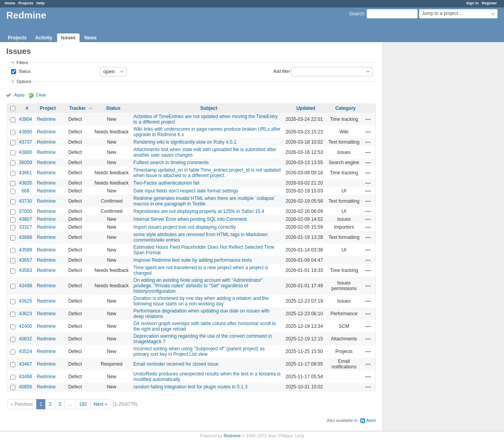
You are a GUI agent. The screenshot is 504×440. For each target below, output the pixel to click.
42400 (25, 326)
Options (24, 81)
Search (356, 14)
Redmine (46, 119)
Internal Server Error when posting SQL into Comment (190, 219)
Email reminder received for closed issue (176, 364)
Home (10, 3)
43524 (25, 351)
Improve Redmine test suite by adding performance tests (193, 260)
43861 (25, 173)
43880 (25, 152)
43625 (25, 301)
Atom (371, 420)
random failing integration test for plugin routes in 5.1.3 (191, 387)
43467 (25, 364)
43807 (25, 219)
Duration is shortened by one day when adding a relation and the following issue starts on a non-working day (201, 301)
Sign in (472, 3)
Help (41, 3)
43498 (25, 286)
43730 (25, 201)
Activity (44, 38)
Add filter (282, 71)
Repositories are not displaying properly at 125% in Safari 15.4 (199, 211)
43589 (25, 250)
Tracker (77, 108)
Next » (101, 404)
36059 (25, 163)
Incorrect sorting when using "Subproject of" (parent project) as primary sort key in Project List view (199, 351)
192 (83, 404)
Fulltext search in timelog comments (171, 163)
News (90, 38)
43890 (25, 132)
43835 (25, 183)
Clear (41, 95)
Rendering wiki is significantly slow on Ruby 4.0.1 (185, 142)
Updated (306, 108)
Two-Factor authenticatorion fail (166, 183)
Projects (26, 3)
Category (346, 108)
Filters (22, 63)
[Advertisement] (422, 166)
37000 (25, 211)
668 (26, 191)
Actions (368, 119)
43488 (25, 377)
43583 (25, 270)
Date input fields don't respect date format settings (186, 191)
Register (489, 3)
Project (48, 108)
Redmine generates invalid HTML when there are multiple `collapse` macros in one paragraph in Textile (205, 201)
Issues (68, 38)
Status (24, 71)
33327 (25, 227)
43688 (25, 237)
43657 (25, 260)
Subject (208, 108)
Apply (19, 95)
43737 (25, 142)
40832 (25, 339)
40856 (25, 387)
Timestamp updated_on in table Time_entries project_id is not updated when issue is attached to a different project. (207, 173)
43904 (25, 119)
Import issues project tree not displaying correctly (185, 227)
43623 (25, 314)
